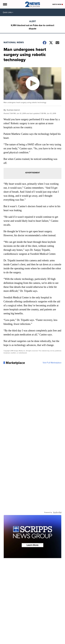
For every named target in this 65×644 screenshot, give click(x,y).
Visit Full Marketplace (52, 363)
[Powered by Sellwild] (57, 512)
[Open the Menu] (5, 4)
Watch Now (58, 4)
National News (14, 42)
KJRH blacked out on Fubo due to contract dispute (32, 27)
